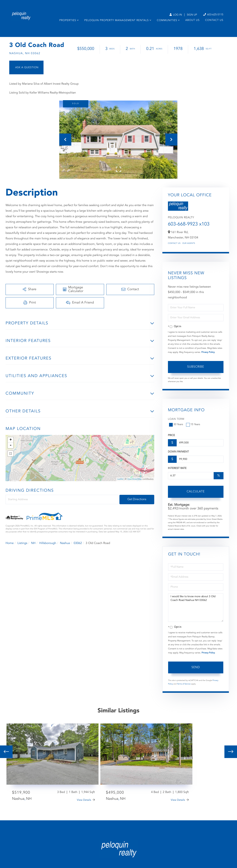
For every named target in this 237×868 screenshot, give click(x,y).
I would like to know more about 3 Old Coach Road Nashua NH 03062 (196, 608)
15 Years (193, 425)
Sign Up (192, 15)
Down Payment (178, 452)
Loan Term (176, 419)
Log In (176, 15)
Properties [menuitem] (68, 21)
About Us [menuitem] (192, 20)
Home (10, 543)
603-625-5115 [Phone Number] (213, 15)
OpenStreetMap (135, 479)
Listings (22, 543)
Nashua (65, 543)
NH (33, 543)
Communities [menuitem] (167, 21)
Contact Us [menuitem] (214, 20)
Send (196, 667)
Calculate (196, 492)
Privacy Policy (208, 352)
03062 (78, 543)
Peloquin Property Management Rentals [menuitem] (116, 21)
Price (171, 435)
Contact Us (174, 243)
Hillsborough (48, 543)
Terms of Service (184, 684)
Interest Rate (177, 468)
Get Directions (137, 499)
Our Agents (189, 243)
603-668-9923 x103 (189, 224)
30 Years (176, 425)
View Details (84, 800)
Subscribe (196, 367)
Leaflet (120, 479)
